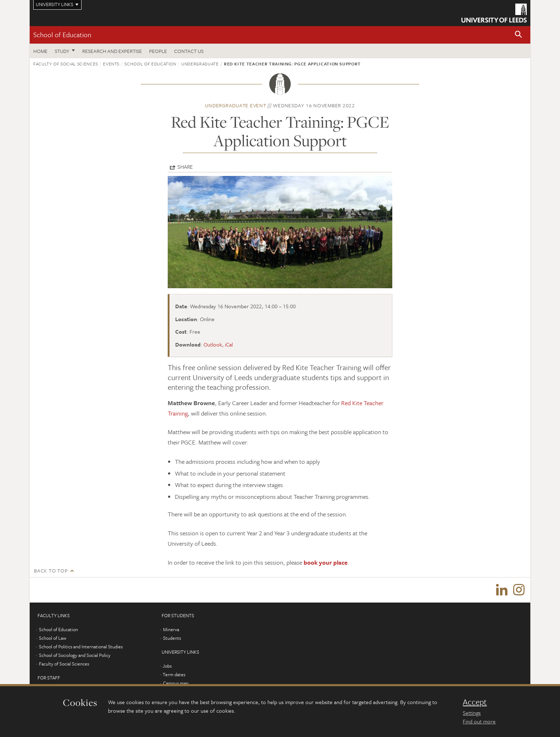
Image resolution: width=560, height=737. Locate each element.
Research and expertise (112, 51)
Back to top (51, 571)
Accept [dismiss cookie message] (475, 702)
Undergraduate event (235, 105)
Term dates (174, 674)
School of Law (53, 638)
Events (111, 64)
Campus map (176, 683)
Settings (472, 713)
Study (62, 51)
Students (172, 638)
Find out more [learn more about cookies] (479, 721)
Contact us (189, 51)
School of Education (62, 35)
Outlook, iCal (218, 344)
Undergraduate (200, 64)
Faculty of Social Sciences (66, 64)
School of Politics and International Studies (81, 647)
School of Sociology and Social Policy (75, 655)
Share (185, 167)
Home (40, 51)
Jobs (167, 666)
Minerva (171, 629)
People (158, 51)
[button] (519, 35)
